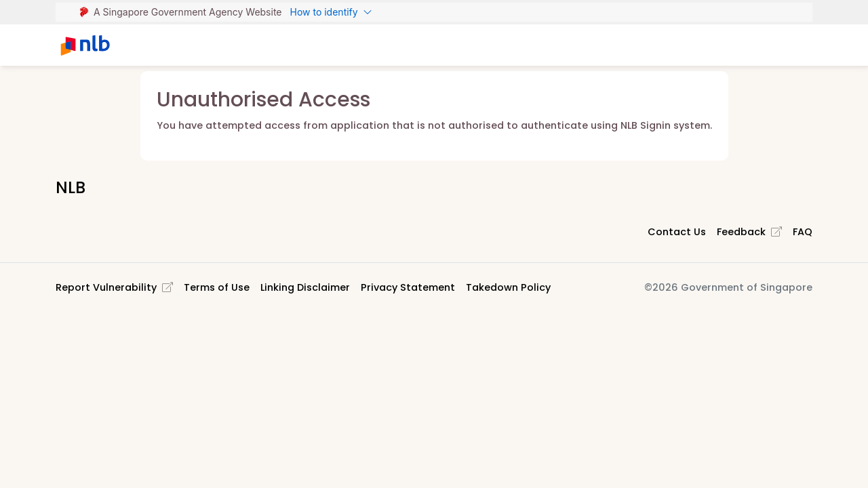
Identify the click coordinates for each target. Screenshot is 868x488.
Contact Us (677, 232)
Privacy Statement (408, 287)
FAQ (803, 232)
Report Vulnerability (114, 287)
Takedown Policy (508, 287)
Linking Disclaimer (305, 287)
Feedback (749, 232)
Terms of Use (217, 287)
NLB (71, 187)
